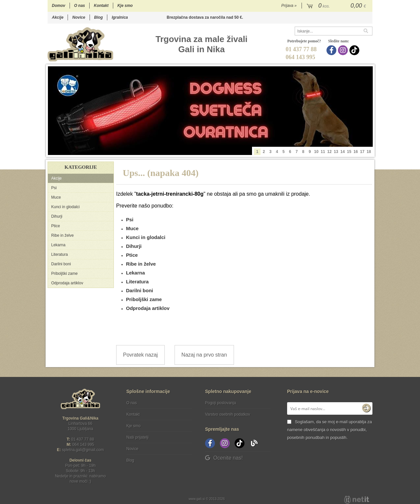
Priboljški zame (64, 274)
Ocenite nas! (224, 458)
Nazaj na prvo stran (204, 355)
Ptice (56, 226)
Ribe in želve (63, 235)
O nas (80, 6)
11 (323, 152)
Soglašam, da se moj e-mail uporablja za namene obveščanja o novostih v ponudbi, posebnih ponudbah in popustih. (329, 430)
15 (349, 152)
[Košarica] (337, 6)
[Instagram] (344, 50)
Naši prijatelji (137, 437)
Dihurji (57, 216)
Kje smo (125, 6)
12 (329, 152)
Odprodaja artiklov (67, 283)
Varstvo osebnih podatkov (228, 414)
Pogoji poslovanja (220, 403)
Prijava (289, 6)
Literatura (60, 254)
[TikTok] (355, 50)
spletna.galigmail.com (83, 450)
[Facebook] (332, 50)
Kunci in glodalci (65, 207)
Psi (54, 188)
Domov (59, 6)
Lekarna (58, 245)
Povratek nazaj (140, 355)
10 (316, 152)
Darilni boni (61, 264)
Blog (99, 17)
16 (356, 152)
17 (362, 152)
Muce (56, 197)
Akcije (58, 17)
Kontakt (101, 6)
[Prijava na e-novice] (366, 408)
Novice (79, 17)
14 (342, 152)
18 (369, 152)
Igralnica (120, 17)
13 (336, 152)
